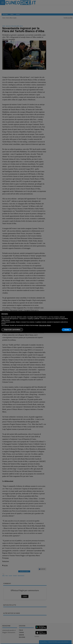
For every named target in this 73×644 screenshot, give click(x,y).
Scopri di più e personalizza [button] (12, 330)
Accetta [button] (67, 330)
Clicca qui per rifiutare (45, 325)
